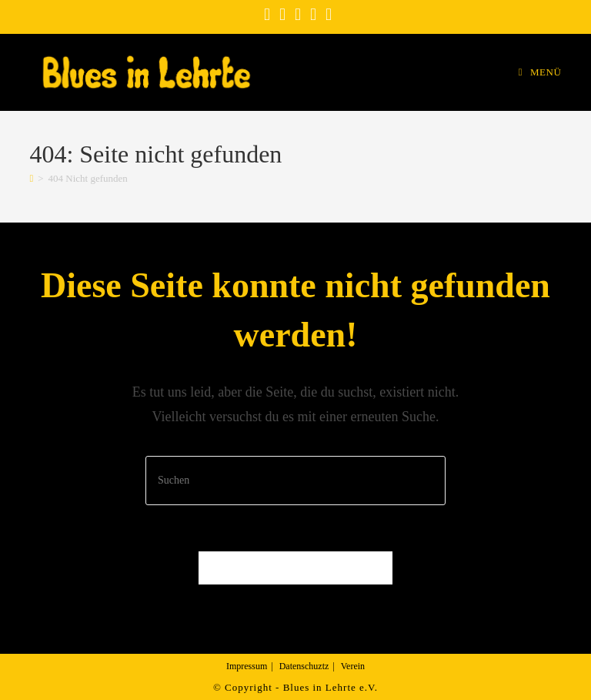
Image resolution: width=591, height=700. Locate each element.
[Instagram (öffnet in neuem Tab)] (282, 15)
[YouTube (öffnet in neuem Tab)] (298, 15)
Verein (353, 666)
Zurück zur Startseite (295, 568)
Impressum (247, 666)
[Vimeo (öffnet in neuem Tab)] (313, 15)
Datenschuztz (304, 666)
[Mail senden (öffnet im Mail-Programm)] (326, 15)
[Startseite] (31, 178)
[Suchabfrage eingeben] (295, 480)
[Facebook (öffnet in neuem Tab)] (267, 15)
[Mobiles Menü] (540, 72)
